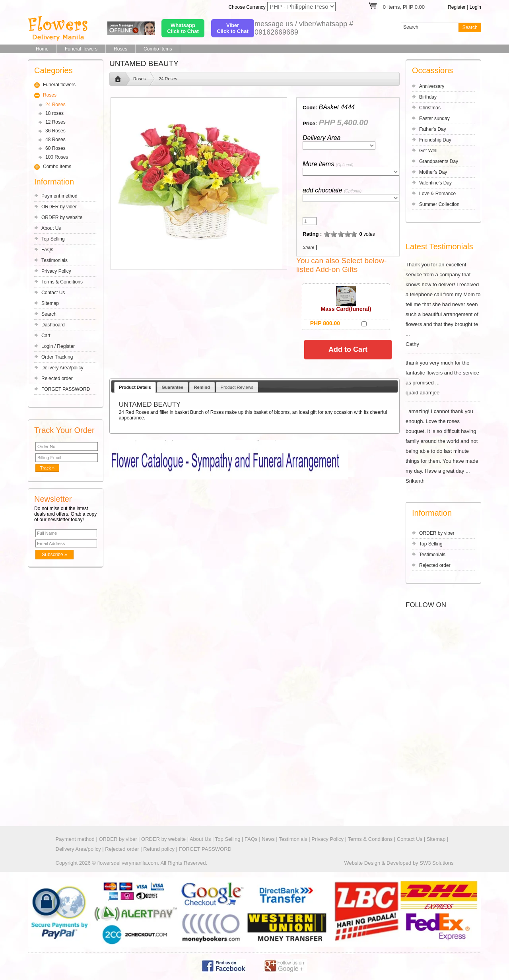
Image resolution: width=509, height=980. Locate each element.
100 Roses (57, 157)
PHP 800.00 (325, 323)
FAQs (47, 250)
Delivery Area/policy (62, 368)
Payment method (59, 196)
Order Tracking (57, 357)
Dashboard (53, 325)
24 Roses (55, 105)
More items (328, 164)
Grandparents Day (439, 161)
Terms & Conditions (62, 282)
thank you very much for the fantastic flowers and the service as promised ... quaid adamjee (443, 378)
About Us (51, 228)
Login (475, 7)
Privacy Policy (56, 271)
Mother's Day (433, 172)
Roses (120, 49)
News (268, 839)
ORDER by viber (59, 207)
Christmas (430, 108)
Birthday (428, 97)
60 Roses (55, 148)
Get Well (428, 151)
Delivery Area (322, 138)
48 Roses (55, 140)
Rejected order (57, 378)
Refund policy (159, 849)
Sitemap (50, 303)
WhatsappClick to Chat (183, 28)
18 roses (54, 113)
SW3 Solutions (436, 863)
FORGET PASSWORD (66, 389)
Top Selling (53, 239)
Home (42, 49)
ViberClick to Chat (232, 28)
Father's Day (433, 129)
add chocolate (332, 190)
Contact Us (53, 293)
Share (308, 247)
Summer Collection (439, 204)
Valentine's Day (435, 183)
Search (49, 314)
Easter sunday (434, 118)
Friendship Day (435, 140)
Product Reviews (237, 387)
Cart (46, 336)
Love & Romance (437, 194)
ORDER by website (62, 217)
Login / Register (58, 346)
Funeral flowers (81, 49)
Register (457, 7)
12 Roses (55, 122)
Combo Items (158, 49)
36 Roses (55, 131)
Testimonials (54, 260)
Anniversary (432, 86)
